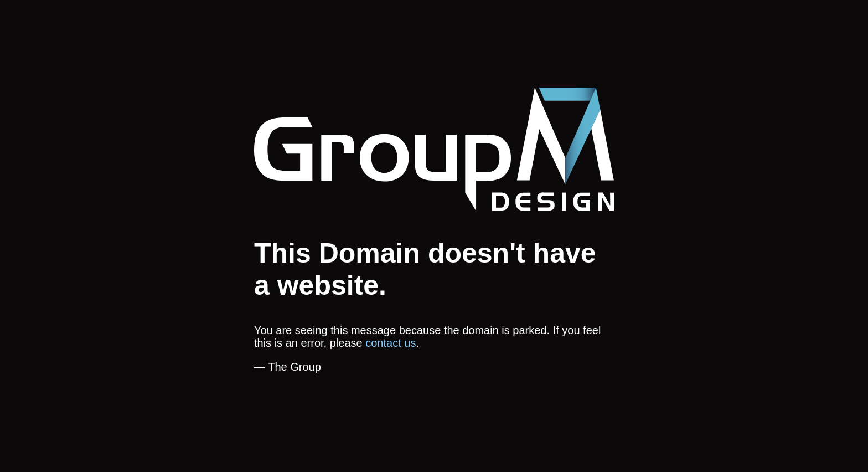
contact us (391, 343)
